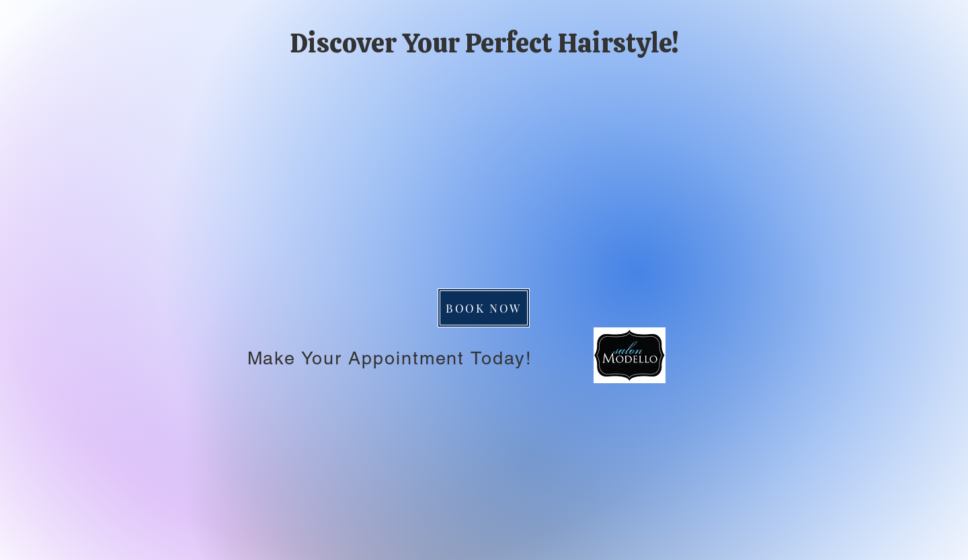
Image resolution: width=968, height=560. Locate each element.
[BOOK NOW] (484, 308)
